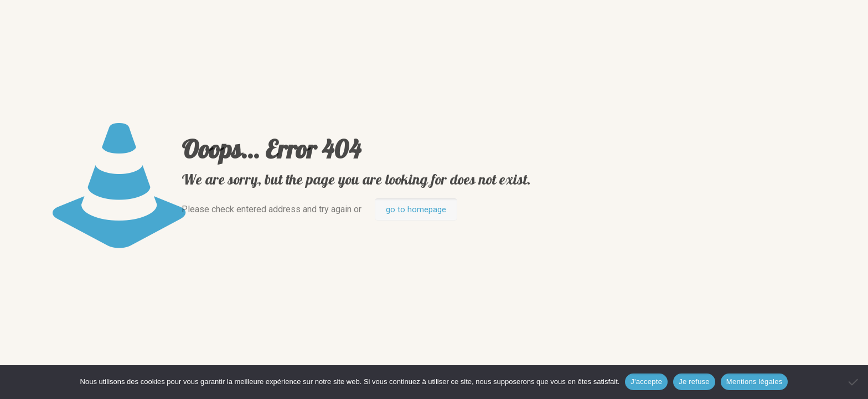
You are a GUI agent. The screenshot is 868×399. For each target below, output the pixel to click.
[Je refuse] (854, 382)
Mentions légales (755, 382)
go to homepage (416, 209)
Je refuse (694, 382)
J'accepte (646, 382)
